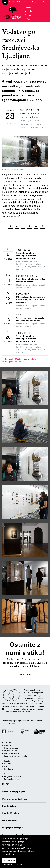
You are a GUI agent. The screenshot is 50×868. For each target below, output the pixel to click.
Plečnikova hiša (10, 820)
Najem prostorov (11, 748)
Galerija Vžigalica (10, 813)
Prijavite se (25, 675)
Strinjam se (9, 860)
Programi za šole (11, 774)
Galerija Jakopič (10, 806)
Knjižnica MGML (11, 751)
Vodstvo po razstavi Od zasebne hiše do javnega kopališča (31, 319)
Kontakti (20, 2)
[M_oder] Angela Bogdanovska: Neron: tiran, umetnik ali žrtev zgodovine (31, 300)
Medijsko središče (12, 753)
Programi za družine (12, 776)
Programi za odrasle (12, 779)
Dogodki (29, 11)
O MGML (12, 2)
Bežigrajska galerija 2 (12, 835)
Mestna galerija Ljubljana (15, 799)
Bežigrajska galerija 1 (12, 828)
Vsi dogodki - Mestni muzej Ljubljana (20, 359)
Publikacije (9, 769)
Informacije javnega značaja (15, 756)
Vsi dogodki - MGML (12, 362)
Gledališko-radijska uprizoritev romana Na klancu (31, 280)
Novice (28, 15)
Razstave (29, 7)
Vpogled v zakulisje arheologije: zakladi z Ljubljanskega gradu (26, 256)
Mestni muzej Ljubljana (14, 792)
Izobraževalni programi (32, 2)
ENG (42, 2)
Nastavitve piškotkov (12, 864)
